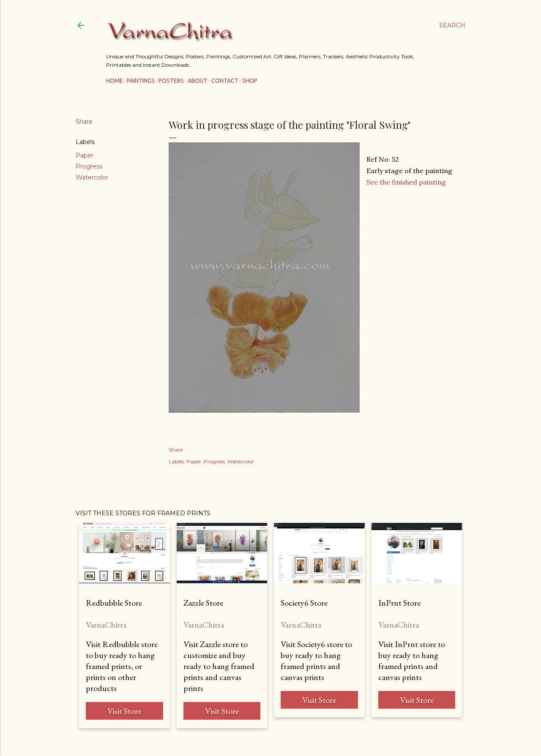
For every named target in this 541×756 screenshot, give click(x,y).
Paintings (141, 81)
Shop (250, 81)
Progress (89, 166)
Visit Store (124, 711)
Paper (85, 155)
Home (115, 81)
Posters (171, 81)
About (198, 81)
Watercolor (92, 177)
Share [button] (84, 122)
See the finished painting (406, 182)
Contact (225, 81)
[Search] (452, 25)
